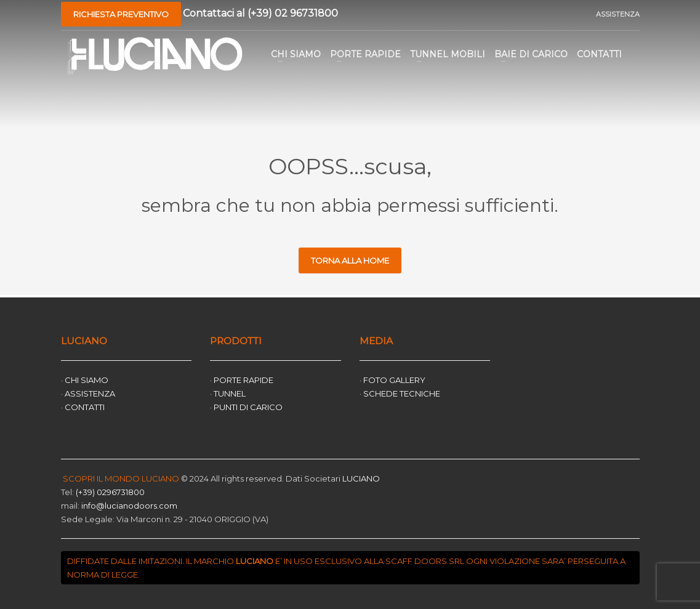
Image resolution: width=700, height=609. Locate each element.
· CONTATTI (83, 407)
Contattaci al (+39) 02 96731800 (260, 13)
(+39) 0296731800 (110, 492)
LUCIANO (360, 478)
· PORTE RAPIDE (242, 380)
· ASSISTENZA (88, 393)
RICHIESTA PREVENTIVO (121, 14)
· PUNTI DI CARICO (246, 407)
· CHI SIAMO (85, 380)
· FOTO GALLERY (392, 380)
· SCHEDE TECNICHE (400, 393)
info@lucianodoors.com (129, 506)
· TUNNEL (228, 393)
